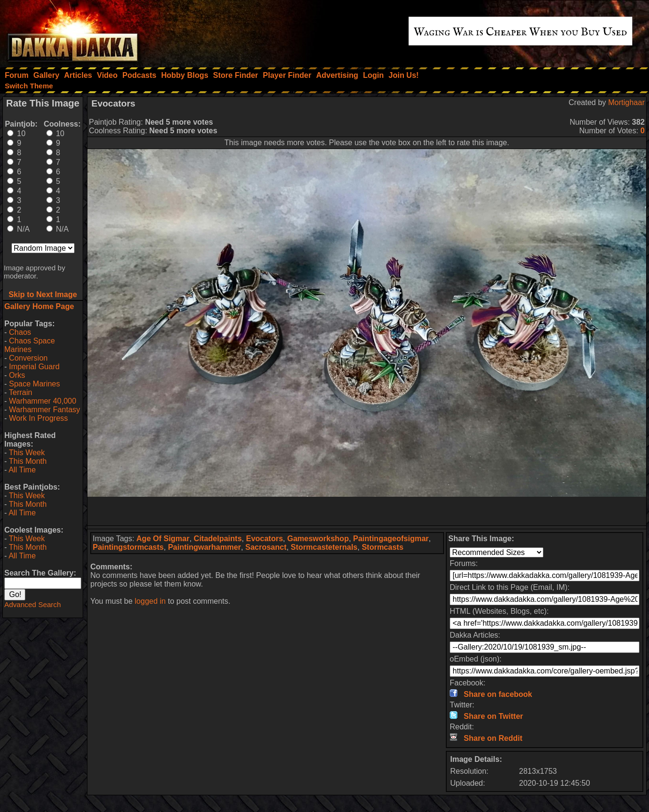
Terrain (20, 392)
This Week (27, 453)
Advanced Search (32, 604)
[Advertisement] (367, 511)
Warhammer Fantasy (45, 410)
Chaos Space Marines (30, 345)
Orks (17, 375)
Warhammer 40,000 (43, 401)
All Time (22, 470)
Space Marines (35, 384)
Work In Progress (38, 418)
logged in (150, 601)
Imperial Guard (34, 367)
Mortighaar (627, 102)
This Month (27, 461)
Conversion (28, 358)
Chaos (20, 332)
